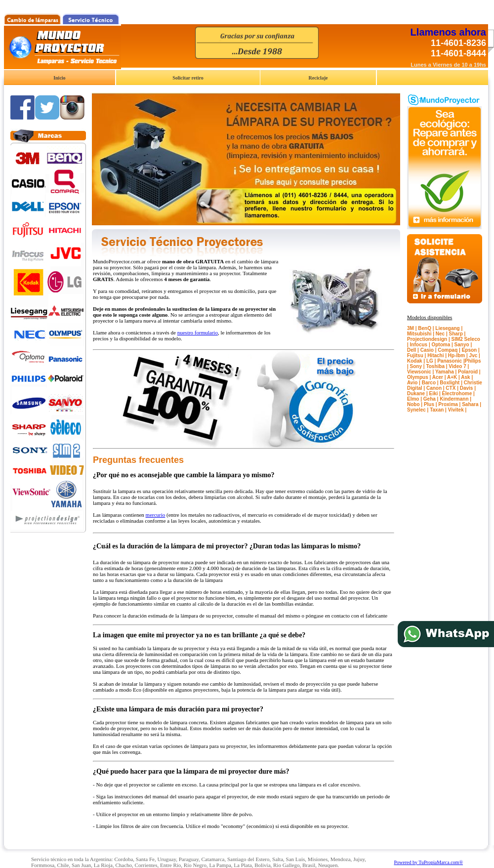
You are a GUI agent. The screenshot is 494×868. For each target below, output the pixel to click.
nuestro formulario (198, 332)
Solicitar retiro (188, 78)
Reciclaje (318, 78)
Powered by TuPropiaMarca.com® (428, 862)
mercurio (156, 515)
